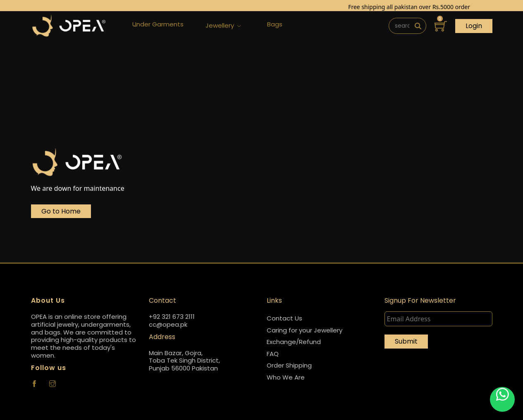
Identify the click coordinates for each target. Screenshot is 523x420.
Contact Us (284, 318)
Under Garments (158, 26)
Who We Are (286, 377)
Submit (406, 341)
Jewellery (223, 26)
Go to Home (61, 211)
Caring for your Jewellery (304, 330)
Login (474, 26)
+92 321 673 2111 (172, 317)
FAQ (273, 354)
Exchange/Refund (294, 342)
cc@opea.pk (168, 325)
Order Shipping (289, 365)
